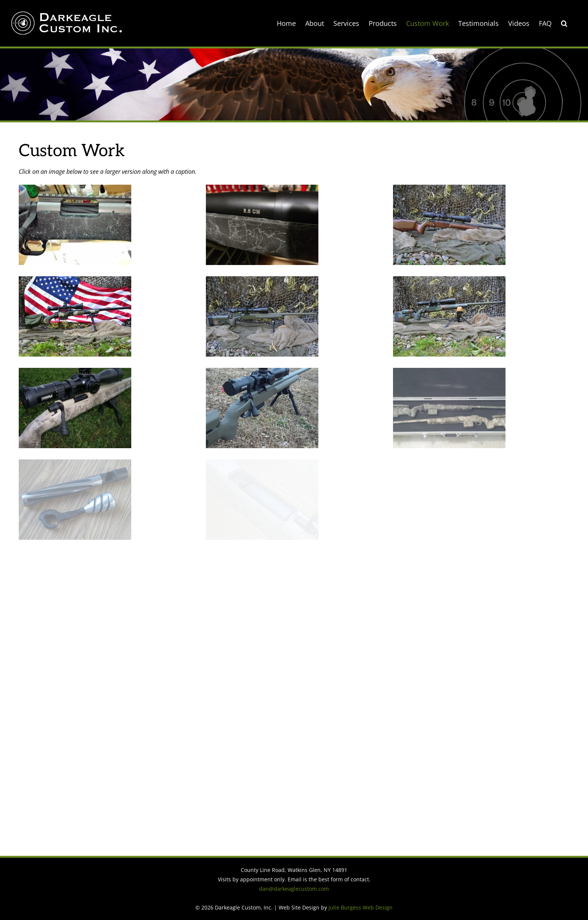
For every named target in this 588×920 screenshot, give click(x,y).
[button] (564, 23)
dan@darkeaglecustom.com (294, 889)
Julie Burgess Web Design (361, 907)
